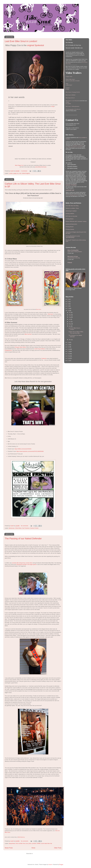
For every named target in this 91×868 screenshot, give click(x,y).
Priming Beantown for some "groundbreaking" (73, 237)
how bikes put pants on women (74, 147)
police (30, 843)
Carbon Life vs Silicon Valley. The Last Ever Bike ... (76, 332)
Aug (70, 317)
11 (68, 351)
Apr (70, 326)
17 (68, 308)
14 (68, 345)
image (53, 106)
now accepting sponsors (72, 195)
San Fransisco (26, 528)
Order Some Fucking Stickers (75, 252)
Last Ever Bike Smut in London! (21, 41)
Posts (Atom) (37, 854)
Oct (70, 313)
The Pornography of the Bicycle (73, 109)
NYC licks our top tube (71, 216)
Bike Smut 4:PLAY (70, 98)
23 (68, 299)
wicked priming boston (71, 224)
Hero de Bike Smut (21, 843)
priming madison (70, 214)
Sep (70, 315)
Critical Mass (18, 528)
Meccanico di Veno (73, 256)
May (70, 324)
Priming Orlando (70, 229)
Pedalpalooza (8, 350)
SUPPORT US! (70, 190)
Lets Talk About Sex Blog (72, 206)
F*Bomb (70, 263)
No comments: (25, 526)
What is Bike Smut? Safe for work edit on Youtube (73, 80)
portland (34, 843)
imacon (50, 864)
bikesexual (12, 528)
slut (20, 173)
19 (68, 304)
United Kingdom (26, 173)
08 (68, 358)
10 (68, 354)
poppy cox (16, 173)
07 (68, 360)
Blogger (61, 864)
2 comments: (24, 171)
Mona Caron (39, 309)
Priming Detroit (69, 219)
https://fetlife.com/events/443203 (23, 449)
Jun (70, 322)
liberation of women (78, 146)
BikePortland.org (21, 837)
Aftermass (50, 314)
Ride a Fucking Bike (73, 250)
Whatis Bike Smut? (69, 84)
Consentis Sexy (68, 89)
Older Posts (58, 848)
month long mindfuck (40, 349)
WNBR (39, 843)
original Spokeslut (36, 45)
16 (68, 311)
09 (68, 356)
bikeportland (12, 843)
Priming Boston (70, 227)
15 (68, 342)
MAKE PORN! (71, 185)
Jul (70, 319)
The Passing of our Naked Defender (23, 539)
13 (68, 347)
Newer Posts (9, 848)
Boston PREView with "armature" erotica (76, 221)
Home (33, 848)
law (27, 843)
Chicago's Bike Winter (20, 347)
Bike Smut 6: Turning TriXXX (73, 92)
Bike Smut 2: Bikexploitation (72, 106)
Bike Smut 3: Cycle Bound (72, 101)
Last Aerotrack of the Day (74, 258)
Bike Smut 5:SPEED (70, 95)
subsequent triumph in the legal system (26, 564)
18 (68, 306)
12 (68, 349)
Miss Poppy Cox (19, 165)
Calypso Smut (69, 76)
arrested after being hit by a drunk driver (22, 563)
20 (68, 302)
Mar (70, 340)
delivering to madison (71, 211)
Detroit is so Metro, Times (72, 208)
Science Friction (34, 528)
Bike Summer (28, 334)
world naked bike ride (47, 843)
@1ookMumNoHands (41, 167)
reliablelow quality (68, 103)
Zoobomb (44, 358)
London (11, 173)
